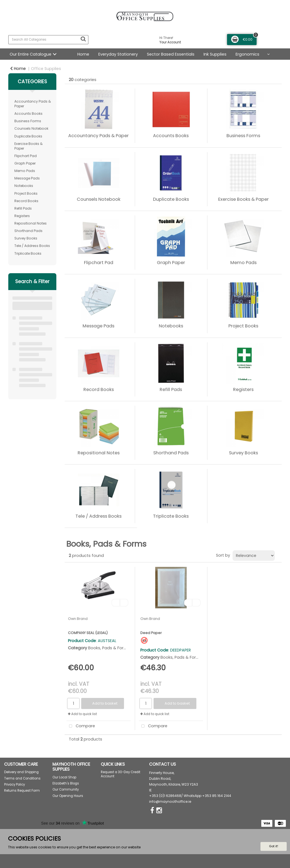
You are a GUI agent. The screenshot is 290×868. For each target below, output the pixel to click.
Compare (81, 726)
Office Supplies (46, 69)
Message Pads (27, 178)
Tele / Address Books (32, 246)
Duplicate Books (28, 136)
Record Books (26, 201)
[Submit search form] (83, 39)
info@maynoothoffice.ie (170, 801)
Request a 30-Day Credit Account (121, 774)
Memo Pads (25, 171)
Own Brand (78, 619)
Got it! (274, 846)
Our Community (66, 789)
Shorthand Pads (28, 231)
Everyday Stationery (118, 54)
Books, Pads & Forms (109, 648)
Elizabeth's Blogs (66, 783)
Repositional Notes (31, 223)
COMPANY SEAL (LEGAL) (88, 633)
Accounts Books (28, 114)
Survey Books (26, 238)
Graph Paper (25, 163)
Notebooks (24, 186)
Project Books (26, 193)
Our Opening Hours (68, 796)
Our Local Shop (64, 777)
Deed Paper (151, 633)
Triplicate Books (28, 253)
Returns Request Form (22, 791)
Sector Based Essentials (171, 54)
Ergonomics (247, 54)
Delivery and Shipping (21, 772)
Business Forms (28, 121)
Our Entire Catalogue (31, 54)
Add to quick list (82, 714)
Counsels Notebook (31, 128)
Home (83, 54)
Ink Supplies (215, 54)
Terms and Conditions (22, 778)
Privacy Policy (15, 784)
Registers (22, 216)
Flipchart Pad (26, 156)
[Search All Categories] (48, 40)
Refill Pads (23, 208)
